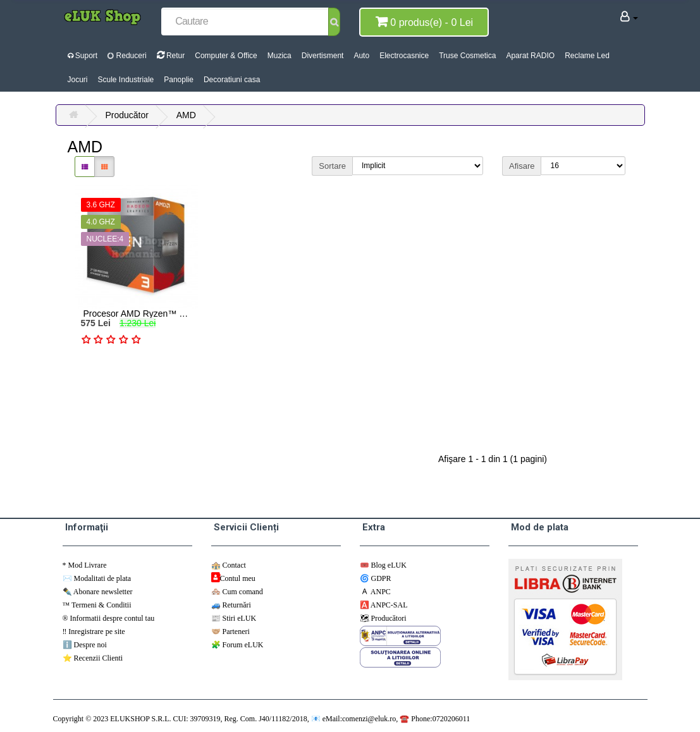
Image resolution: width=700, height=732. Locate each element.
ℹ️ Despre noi (85, 645)
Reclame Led (587, 56)
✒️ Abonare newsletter (98, 592)
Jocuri (78, 80)
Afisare (522, 166)
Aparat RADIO (530, 56)
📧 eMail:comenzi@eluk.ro (354, 719)
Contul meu (238, 578)
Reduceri (126, 56)
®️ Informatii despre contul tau (109, 618)
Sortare (332, 166)
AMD (186, 115)
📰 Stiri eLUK (234, 618)
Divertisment (323, 56)
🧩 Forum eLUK (237, 645)
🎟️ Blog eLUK (383, 565)
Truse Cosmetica (467, 56)
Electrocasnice (404, 56)
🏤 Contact (229, 565)
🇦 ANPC (375, 592)
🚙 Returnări (231, 605)
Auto (361, 56)
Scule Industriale (126, 80)
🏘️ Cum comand (237, 592)
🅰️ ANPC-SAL (384, 605)
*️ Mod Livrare (85, 565)
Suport (83, 56)
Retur (171, 55)
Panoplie (179, 80)
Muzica (279, 56)
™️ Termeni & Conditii (97, 605)
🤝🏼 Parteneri (230, 631)
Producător (126, 115)
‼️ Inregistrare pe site (94, 631)
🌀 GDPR (376, 578)
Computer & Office (226, 56)
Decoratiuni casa (232, 80)
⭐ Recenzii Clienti (93, 658)
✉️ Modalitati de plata (97, 578)
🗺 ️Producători (383, 618)
